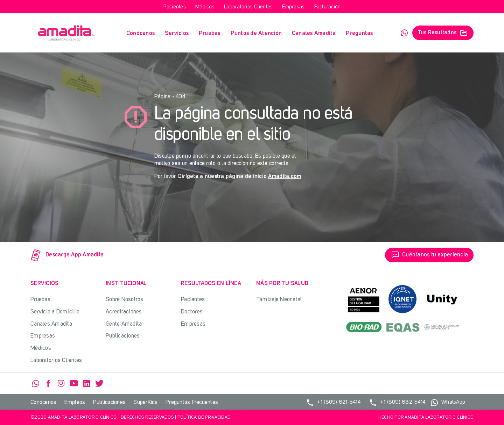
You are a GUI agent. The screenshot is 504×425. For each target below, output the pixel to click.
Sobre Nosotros (125, 300)
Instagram (61, 383)
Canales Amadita (314, 33)
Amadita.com (285, 177)
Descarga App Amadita (67, 255)
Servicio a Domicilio (55, 312)
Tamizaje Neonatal (279, 300)
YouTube (74, 383)
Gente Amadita (124, 324)
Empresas (293, 7)
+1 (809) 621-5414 (333, 403)
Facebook (48, 383)
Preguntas (359, 33)
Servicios (177, 33)
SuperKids (145, 403)
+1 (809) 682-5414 (397, 403)
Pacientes (175, 7)
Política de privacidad (204, 417)
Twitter (99, 383)
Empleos (75, 403)
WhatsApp (404, 33)
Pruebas (210, 33)
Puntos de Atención (256, 33)
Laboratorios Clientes (248, 7)
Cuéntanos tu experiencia (429, 255)
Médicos (205, 7)
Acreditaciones (124, 312)
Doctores (192, 312)
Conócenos (141, 33)
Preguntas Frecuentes (192, 403)
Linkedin (87, 383)
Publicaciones (123, 336)
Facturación (328, 7)
